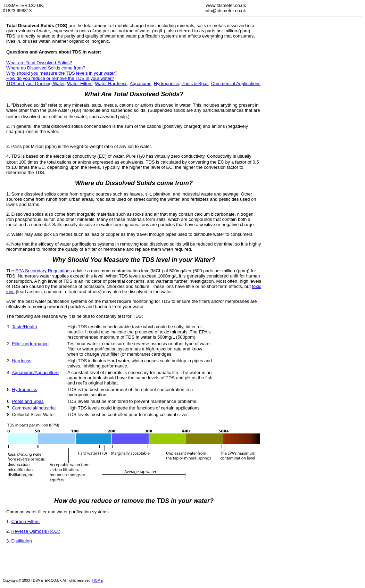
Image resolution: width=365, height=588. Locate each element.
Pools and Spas (28, 401)
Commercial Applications (236, 84)
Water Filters (80, 84)
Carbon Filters (25, 521)
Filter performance (30, 344)
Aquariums (141, 84)
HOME (98, 581)
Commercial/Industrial (34, 408)
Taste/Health (24, 327)
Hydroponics (166, 84)
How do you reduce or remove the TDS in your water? (60, 78)
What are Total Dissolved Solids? (39, 63)
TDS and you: (21, 84)
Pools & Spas (195, 84)
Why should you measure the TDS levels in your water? (62, 73)
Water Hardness (111, 84)
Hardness (22, 361)
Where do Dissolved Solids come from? (46, 68)
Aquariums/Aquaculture (35, 372)
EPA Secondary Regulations (43, 271)
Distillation (21, 541)
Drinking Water (50, 84)
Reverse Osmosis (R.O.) (36, 531)
